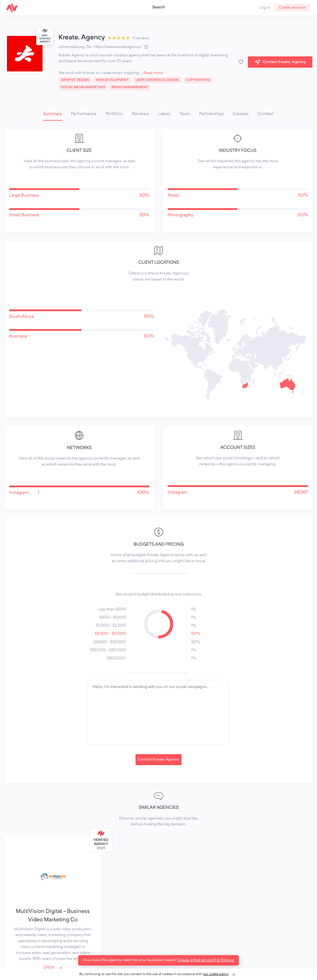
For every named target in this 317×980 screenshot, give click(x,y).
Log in (264, 8)
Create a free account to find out (206, 960)
